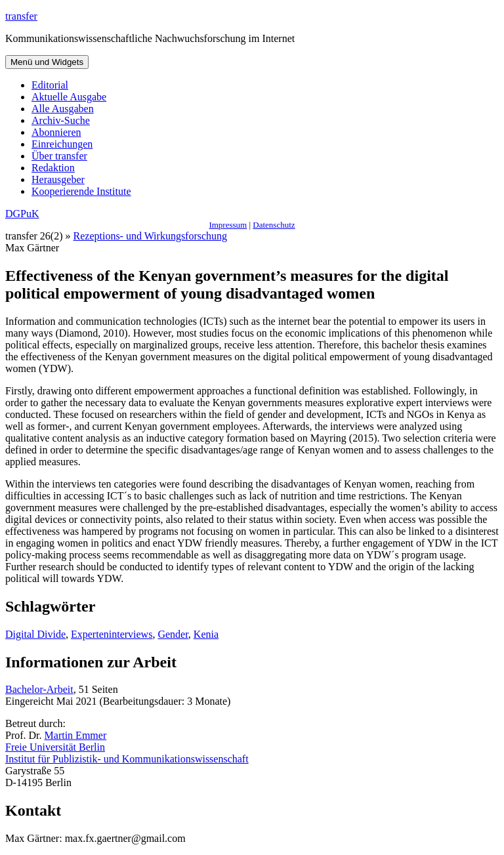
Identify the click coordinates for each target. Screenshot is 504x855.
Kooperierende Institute (81, 191)
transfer (21, 16)
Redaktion (53, 168)
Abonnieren (56, 132)
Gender (173, 634)
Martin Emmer (76, 735)
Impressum (228, 225)
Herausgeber (58, 179)
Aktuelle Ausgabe (69, 97)
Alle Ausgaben (63, 109)
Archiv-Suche (61, 120)
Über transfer (59, 156)
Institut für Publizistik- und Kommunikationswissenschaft (127, 759)
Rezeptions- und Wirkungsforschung (151, 236)
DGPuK (22, 214)
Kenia (206, 634)
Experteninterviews (112, 634)
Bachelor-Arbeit (39, 689)
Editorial (50, 85)
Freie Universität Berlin (55, 747)
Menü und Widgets (47, 62)
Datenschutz (274, 225)
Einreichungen (62, 144)
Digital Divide (35, 634)
